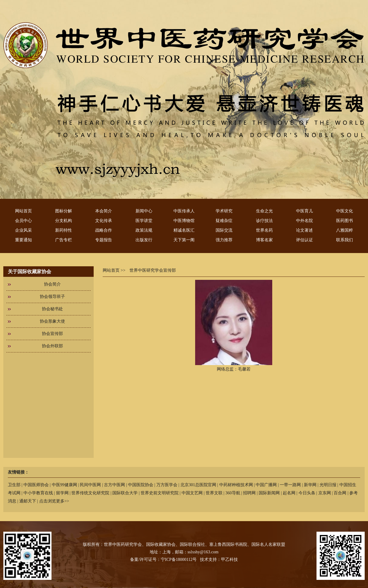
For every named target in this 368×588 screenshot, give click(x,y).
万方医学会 (167, 485)
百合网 (340, 493)
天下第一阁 (184, 240)
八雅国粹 (345, 230)
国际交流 (224, 230)
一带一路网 (290, 485)
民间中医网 (90, 485)
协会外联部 (52, 346)
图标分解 (64, 211)
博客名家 (264, 240)
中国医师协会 (36, 485)
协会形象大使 (52, 321)
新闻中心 (144, 211)
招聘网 (249, 493)
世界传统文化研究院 (90, 493)
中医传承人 (184, 211)
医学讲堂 (144, 221)
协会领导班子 (52, 297)
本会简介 (104, 211)
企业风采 (23, 230)
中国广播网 (266, 485)
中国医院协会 (141, 485)
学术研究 (224, 211)
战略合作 (104, 230)
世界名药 (264, 230)
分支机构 (64, 221)
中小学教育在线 (38, 493)
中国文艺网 (192, 493)
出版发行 (144, 240)
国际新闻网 (269, 493)
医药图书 (345, 221)
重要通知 (23, 240)
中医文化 (345, 211)
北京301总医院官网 (198, 485)
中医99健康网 (64, 485)
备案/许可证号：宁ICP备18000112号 (163, 560)
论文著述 (304, 230)
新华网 (310, 485)
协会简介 (52, 284)
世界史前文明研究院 (160, 493)
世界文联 (214, 493)
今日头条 (307, 493)
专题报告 (104, 240)
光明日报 (328, 485)
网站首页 (23, 211)
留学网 (62, 493)
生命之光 (264, 211)
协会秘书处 (52, 309)
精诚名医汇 (184, 230)
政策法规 (144, 230)
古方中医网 (114, 485)
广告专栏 (64, 240)
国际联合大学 (125, 493)
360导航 (233, 493)
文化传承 (104, 221)
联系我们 (345, 240)
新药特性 (64, 230)
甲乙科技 (229, 560)
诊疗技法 (264, 221)
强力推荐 (224, 240)
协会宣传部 (52, 334)
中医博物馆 (184, 221)
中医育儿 (304, 211)
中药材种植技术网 (236, 485)
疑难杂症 (224, 221)
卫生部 (14, 485)
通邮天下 (28, 501)
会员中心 (23, 221)
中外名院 (304, 221)
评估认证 (304, 240)
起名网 (289, 493)
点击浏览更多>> (54, 501)
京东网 (325, 493)
